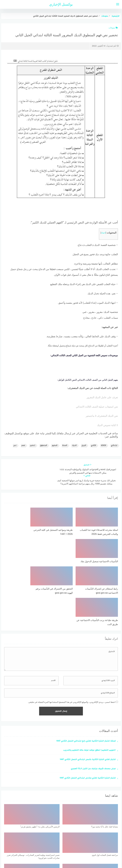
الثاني (93, 449)
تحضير (32, 449)
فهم (23, 449)
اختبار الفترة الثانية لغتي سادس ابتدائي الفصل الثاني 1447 (88, 715)
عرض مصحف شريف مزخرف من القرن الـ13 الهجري (93, 706)
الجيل (84, 449)
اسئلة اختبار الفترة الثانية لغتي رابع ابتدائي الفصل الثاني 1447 (86, 678)
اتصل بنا (53, 850)
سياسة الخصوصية (68, 850)
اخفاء (103, 233)
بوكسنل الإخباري (61, 4)
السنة (65, 449)
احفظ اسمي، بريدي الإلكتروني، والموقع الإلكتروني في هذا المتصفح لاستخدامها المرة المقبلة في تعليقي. (72, 639)
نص (15, 449)
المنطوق (43, 449)
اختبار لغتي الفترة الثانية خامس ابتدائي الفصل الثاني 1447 (88, 697)
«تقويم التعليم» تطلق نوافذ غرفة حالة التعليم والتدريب (89, 687)
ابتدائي (114, 449)
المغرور (55, 449)
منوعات (113, 28)
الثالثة (103, 449)
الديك (74, 449)
